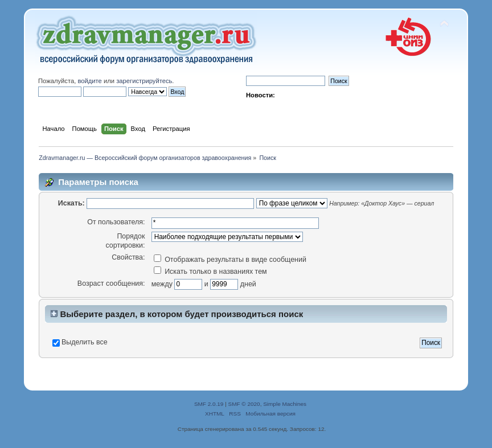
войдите (89, 81)
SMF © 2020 (244, 404)
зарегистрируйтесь (144, 81)
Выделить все (85, 342)
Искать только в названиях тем (210, 272)
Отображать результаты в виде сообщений (230, 260)
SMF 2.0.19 (209, 404)
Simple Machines (285, 404)
